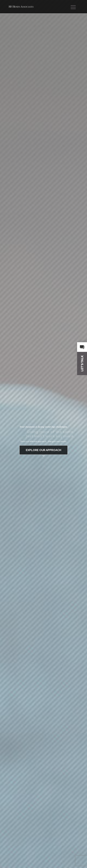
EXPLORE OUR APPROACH (43, 450)
